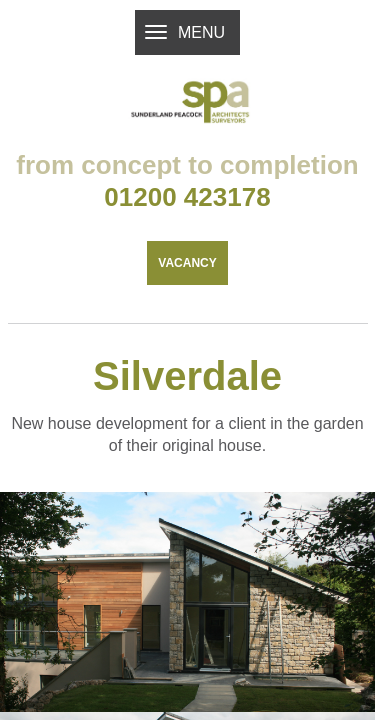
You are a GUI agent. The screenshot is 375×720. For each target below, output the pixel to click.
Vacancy (187, 306)
